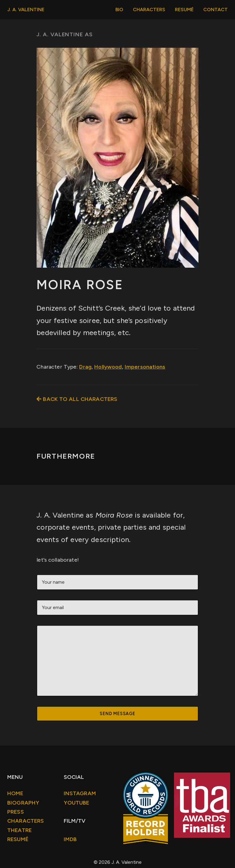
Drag (85, 367)
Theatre (19, 830)
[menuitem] (119, 10)
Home (15, 793)
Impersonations (145, 367)
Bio (119, 10)
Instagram (80, 793)
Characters (149, 10)
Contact (216, 10)
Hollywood (108, 367)
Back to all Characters (77, 399)
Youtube (77, 803)
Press (16, 812)
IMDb (70, 839)
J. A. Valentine (26, 10)
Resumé (184, 10)
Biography (23, 803)
